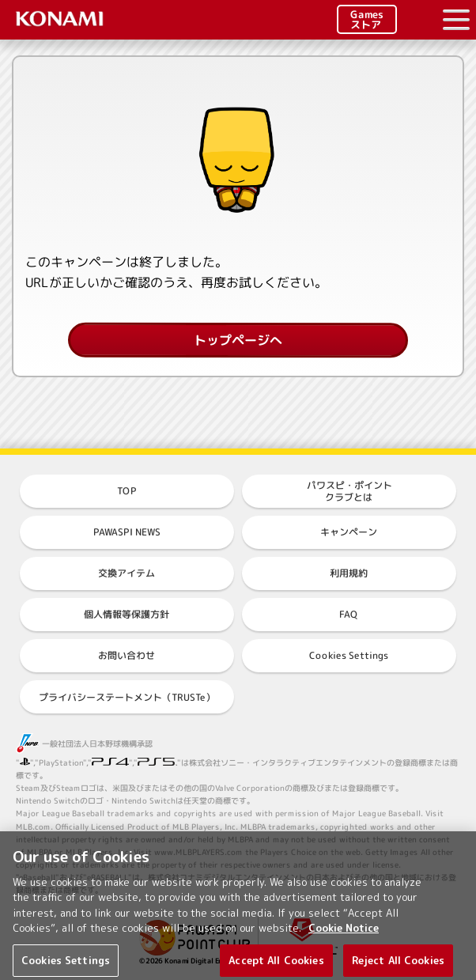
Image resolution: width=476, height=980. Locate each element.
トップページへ (238, 340)
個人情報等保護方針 (127, 614)
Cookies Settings (349, 655)
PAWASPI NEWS (127, 532)
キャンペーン (349, 532)
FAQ (349, 614)
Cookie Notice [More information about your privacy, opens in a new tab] (344, 934)
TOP (127, 491)
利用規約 (349, 573)
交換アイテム (127, 573)
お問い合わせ (127, 655)
